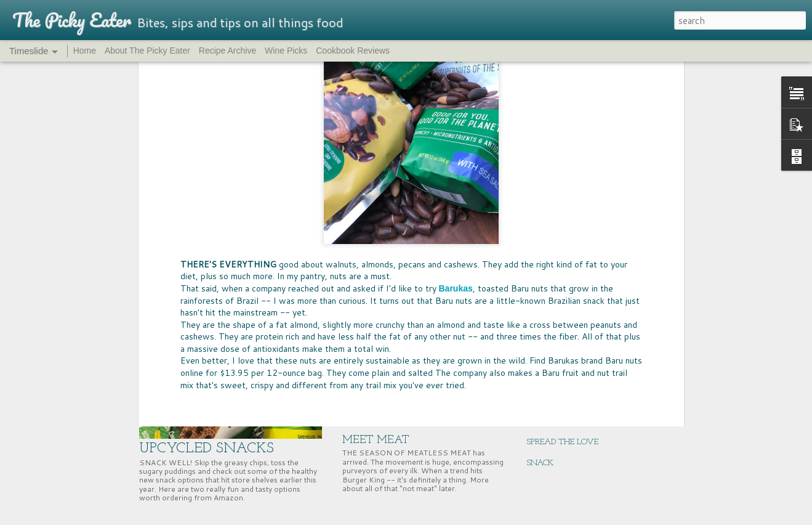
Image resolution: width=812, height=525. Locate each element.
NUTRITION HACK (562, 358)
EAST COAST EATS (562, 337)
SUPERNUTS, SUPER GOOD (575, 316)
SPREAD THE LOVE (563, 442)
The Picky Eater (538, 228)
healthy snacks (278, 228)
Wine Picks (286, 51)
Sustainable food (432, 228)
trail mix (588, 228)
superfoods (373, 228)
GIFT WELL (548, 400)
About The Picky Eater (147, 51)
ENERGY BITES (554, 379)
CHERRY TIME (554, 295)
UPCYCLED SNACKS (207, 449)
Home (85, 51)
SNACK (540, 463)
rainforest (329, 228)
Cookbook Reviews (353, 51)
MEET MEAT (376, 440)
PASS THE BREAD (387, 335)
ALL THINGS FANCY (566, 421)
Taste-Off (486, 228)
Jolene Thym (464, 210)
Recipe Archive (227, 51)
